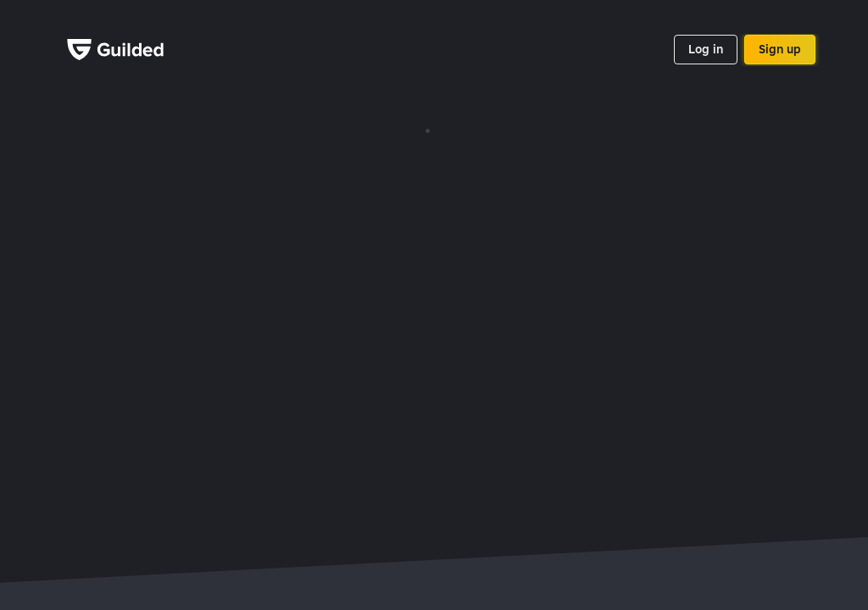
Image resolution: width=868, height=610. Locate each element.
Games (381, 205)
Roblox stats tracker (612, 457)
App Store (230, 170)
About (596, 184)
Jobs (593, 226)
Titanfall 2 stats (682, 485)
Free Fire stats (726, 457)
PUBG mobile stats (154, 457)
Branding (495, 184)
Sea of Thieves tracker (439, 485)
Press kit (493, 205)
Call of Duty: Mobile (307, 485)
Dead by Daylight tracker (290, 457)
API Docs (386, 184)
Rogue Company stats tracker (457, 457)
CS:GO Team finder (570, 485)
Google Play (230, 223)
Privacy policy (616, 205)
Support (383, 226)
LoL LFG (766, 485)
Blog (592, 247)
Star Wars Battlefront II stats (158, 485)
